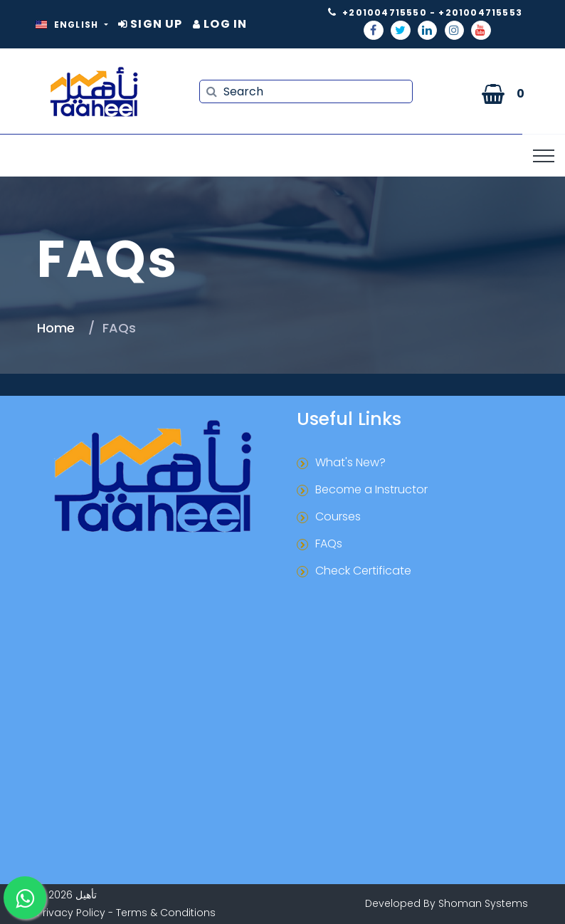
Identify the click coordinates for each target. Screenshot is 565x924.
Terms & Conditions (166, 913)
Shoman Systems (483, 903)
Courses (338, 516)
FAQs (329, 544)
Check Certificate (363, 571)
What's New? (350, 462)
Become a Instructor (371, 489)
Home (56, 328)
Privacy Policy (71, 913)
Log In (220, 24)
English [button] (69, 25)
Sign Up (151, 24)
